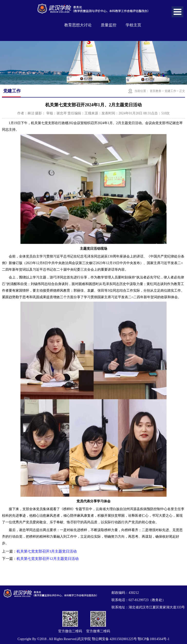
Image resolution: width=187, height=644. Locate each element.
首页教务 (156, 91)
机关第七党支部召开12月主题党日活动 (48, 559)
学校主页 (133, 25)
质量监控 (109, 25)
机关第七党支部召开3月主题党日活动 (47, 551)
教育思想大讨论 (78, 25)
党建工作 (170, 91)
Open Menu (178, 12)
